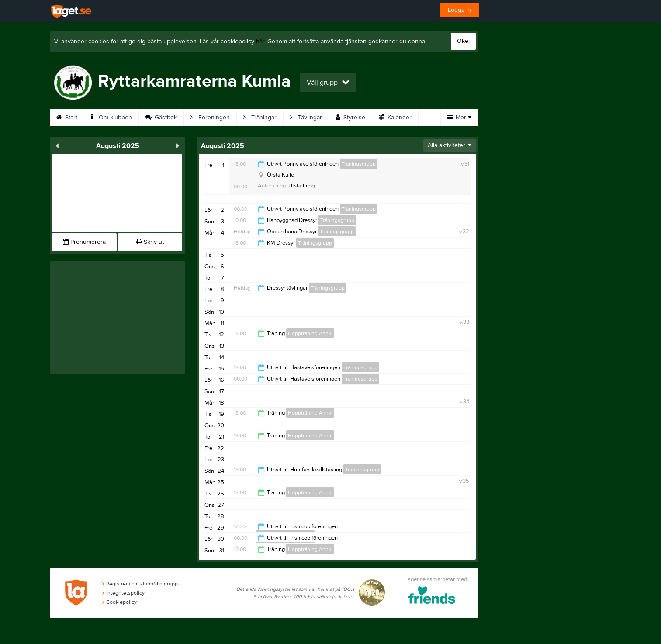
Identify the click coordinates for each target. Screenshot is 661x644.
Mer (459, 118)
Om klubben (111, 118)
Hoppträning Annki (310, 333)
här (260, 42)
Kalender (395, 118)
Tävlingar (306, 118)
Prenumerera (84, 242)
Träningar (260, 118)
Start (67, 118)
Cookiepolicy (119, 602)
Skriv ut (150, 242)
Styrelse (350, 118)
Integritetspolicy (123, 593)
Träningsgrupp (359, 164)
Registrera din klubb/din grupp (140, 584)
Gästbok (161, 118)
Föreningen (210, 118)
